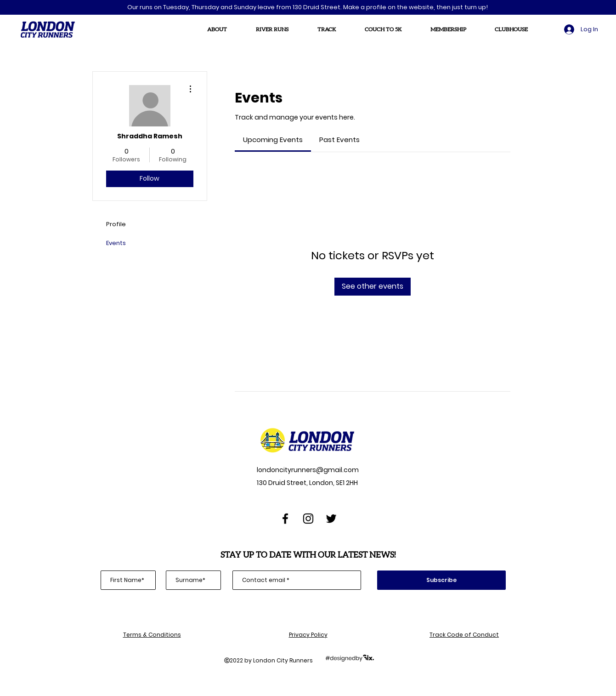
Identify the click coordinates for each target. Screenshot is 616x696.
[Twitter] (331, 519)
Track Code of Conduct (464, 635)
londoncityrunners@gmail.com (307, 470)
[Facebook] (285, 519)
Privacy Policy (308, 635)
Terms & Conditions (152, 635)
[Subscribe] (441, 580)
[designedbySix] (350, 658)
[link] (273, 140)
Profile (116, 224)
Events (116, 243)
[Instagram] (308, 519)
